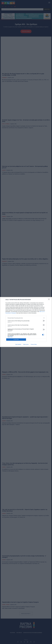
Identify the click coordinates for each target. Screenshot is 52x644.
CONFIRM (16, 340)
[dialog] (26, 322)
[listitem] (26, 318)
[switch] (43, 321)
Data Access (26, 344)
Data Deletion (18, 344)
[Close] (49, 300)
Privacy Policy (34, 344)
